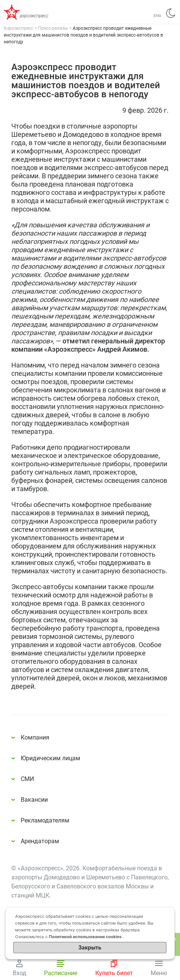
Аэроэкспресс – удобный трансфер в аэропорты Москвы (34, 12)
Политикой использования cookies (86, 937)
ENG (157, 16)
